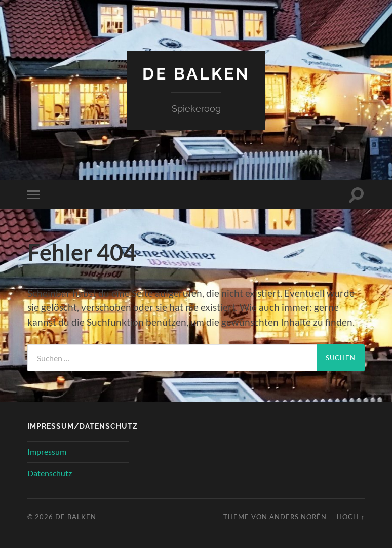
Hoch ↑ (350, 517)
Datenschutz (50, 473)
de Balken (196, 74)
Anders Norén (298, 517)
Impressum (47, 452)
